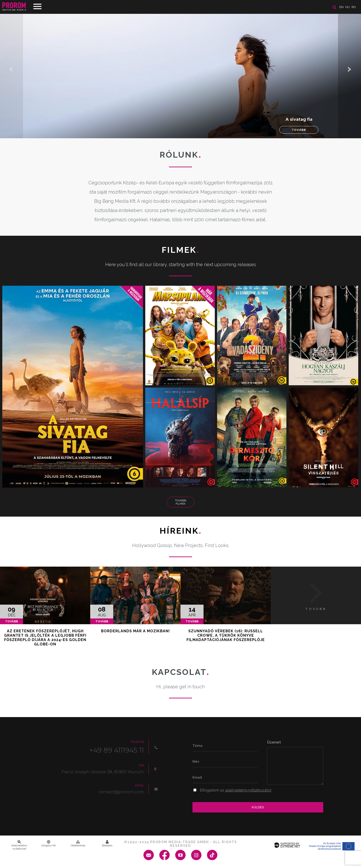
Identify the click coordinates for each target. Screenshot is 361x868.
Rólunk (180, 155)
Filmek (180, 250)
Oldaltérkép (78, 844)
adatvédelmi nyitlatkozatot (248, 790)
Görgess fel (49, 844)
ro (354, 7)
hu (348, 7)
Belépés (107, 844)
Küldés (258, 807)
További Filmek (181, 502)
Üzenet (274, 742)
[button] (349, 69)
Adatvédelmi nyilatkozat (19, 845)
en (341, 7)
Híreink (181, 531)
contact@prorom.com (121, 792)
